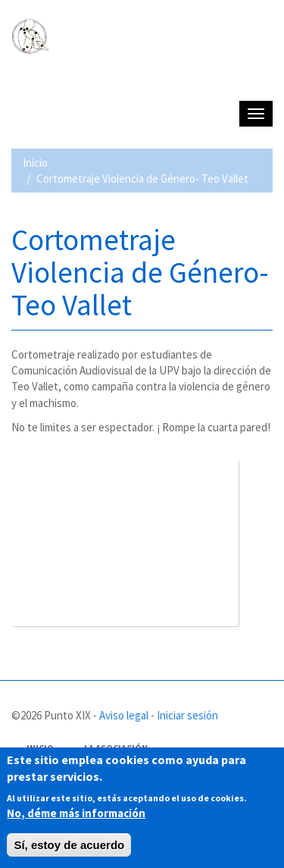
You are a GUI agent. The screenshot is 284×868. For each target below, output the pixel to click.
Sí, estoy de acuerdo (69, 845)
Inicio (35, 163)
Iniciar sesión (187, 715)
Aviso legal (124, 715)
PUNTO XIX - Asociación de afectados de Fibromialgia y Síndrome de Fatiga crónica (140, 81)
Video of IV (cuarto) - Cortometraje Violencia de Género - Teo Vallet (125, 543)
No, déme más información (76, 813)
